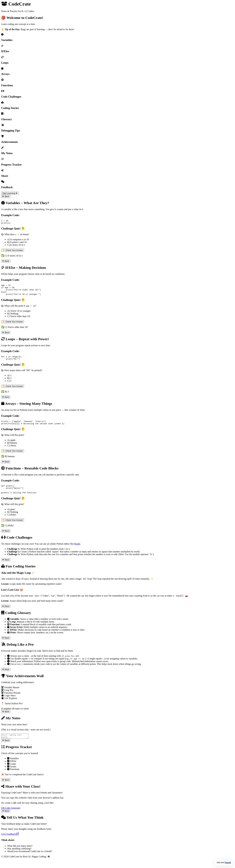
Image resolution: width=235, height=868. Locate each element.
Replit (77, 551)
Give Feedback (10, 842)
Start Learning (10, 193)
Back (6, 196)
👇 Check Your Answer (13, 251)
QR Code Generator (11, 816)
